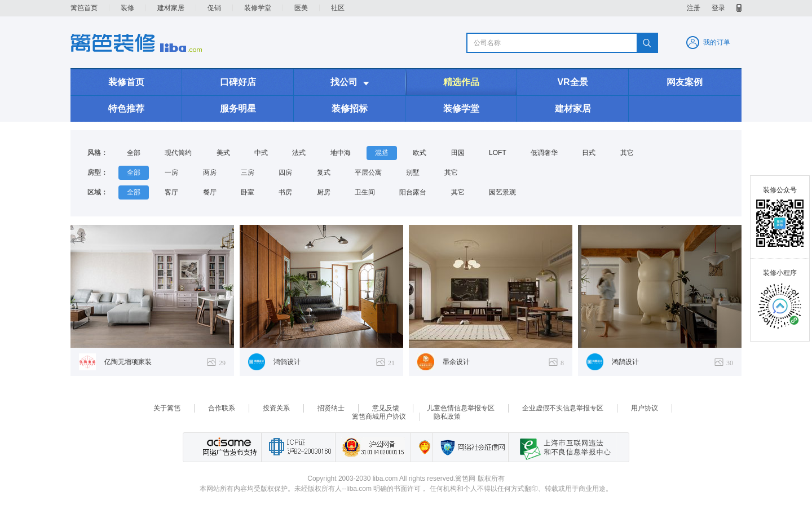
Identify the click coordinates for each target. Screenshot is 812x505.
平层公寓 (368, 172)
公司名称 (487, 43)
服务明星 (238, 108)
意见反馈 (386, 408)
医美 (301, 8)
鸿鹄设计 (287, 362)
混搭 (382, 153)
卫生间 (365, 192)
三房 (248, 172)
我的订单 (717, 42)
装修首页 (126, 82)
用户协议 (645, 408)
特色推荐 (126, 108)
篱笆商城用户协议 (379, 417)
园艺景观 (502, 192)
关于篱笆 (167, 408)
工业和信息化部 (298, 447)
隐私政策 (447, 417)
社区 (338, 8)
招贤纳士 (331, 408)
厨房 (324, 192)
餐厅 (210, 192)
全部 (134, 153)
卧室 (248, 192)
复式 (324, 172)
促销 (214, 8)
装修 (127, 8)
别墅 (413, 172)
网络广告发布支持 (228, 447)
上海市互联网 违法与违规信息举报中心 (562, 447)
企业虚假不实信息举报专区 (563, 408)
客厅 (171, 192)
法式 (299, 153)
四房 (285, 172)
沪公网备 (373, 447)
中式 (261, 153)
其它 (627, 153)
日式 (589, 153)
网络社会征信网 (470, 447)
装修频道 (136, 43)
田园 (458, 153)
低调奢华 (544, 153)
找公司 (350, 83)
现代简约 (178, 153)
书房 (285, 192)
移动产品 (739, 8)
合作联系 (222, 408)
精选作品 (461, 82)
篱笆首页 (84, 8)
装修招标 (350, 108)
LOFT (498, 153)
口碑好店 (238, 82)
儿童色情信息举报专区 (461, 408)
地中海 (341, 153)
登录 (718, 8)
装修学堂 (258, 8)
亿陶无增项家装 (128, 362)
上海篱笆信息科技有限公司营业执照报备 (422, 447)
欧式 (420, 153)
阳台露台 (413, 192)
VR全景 (572, 82)
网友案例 (685, 82)
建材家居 (171, 8)
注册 (694, 8)
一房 (171, 172)
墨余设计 (456, 362)
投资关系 (276, 408)
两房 (210, 172)
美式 (223, 153)
